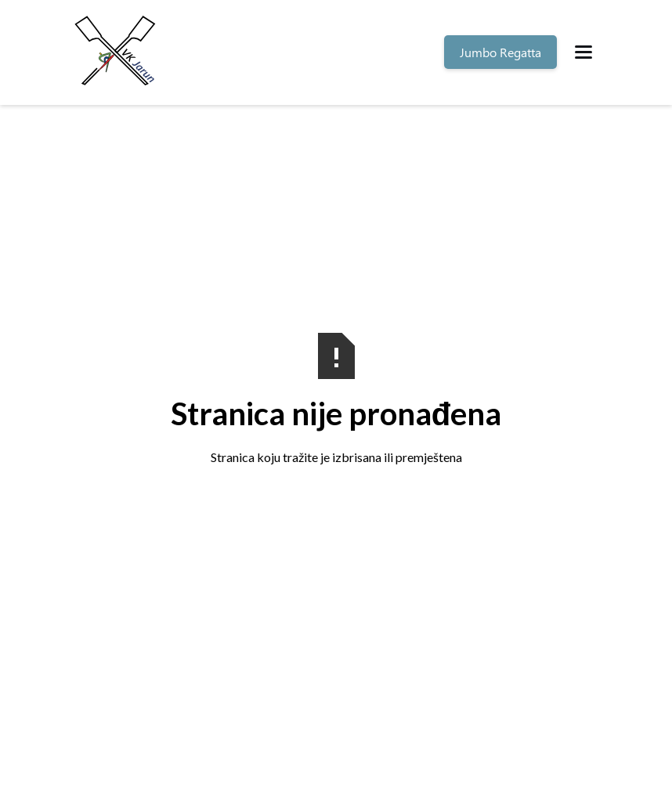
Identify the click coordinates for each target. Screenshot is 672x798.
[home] (117, 52)
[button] (583, 52)
